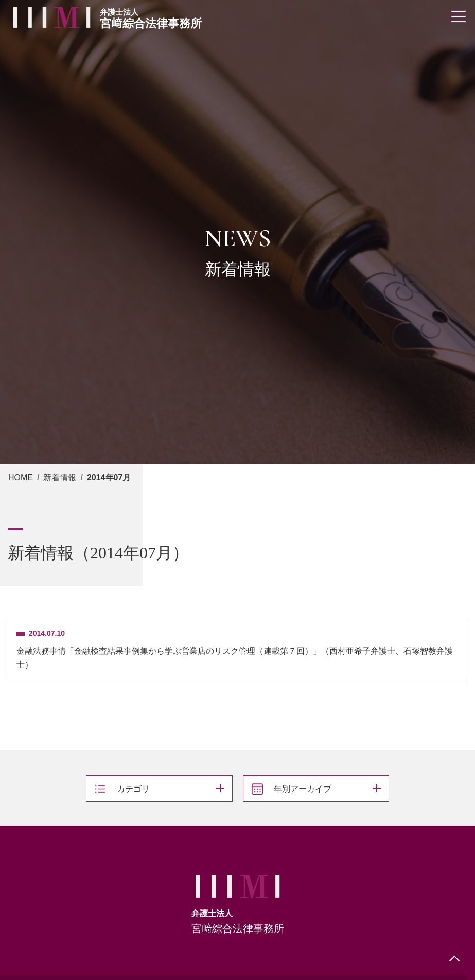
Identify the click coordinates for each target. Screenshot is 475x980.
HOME (21, 477)
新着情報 (60, 477)
